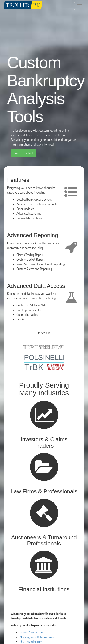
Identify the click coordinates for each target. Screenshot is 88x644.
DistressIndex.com (31, 642)
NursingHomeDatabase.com (37, 637)
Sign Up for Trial (23, 153)
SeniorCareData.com (33, 632)
